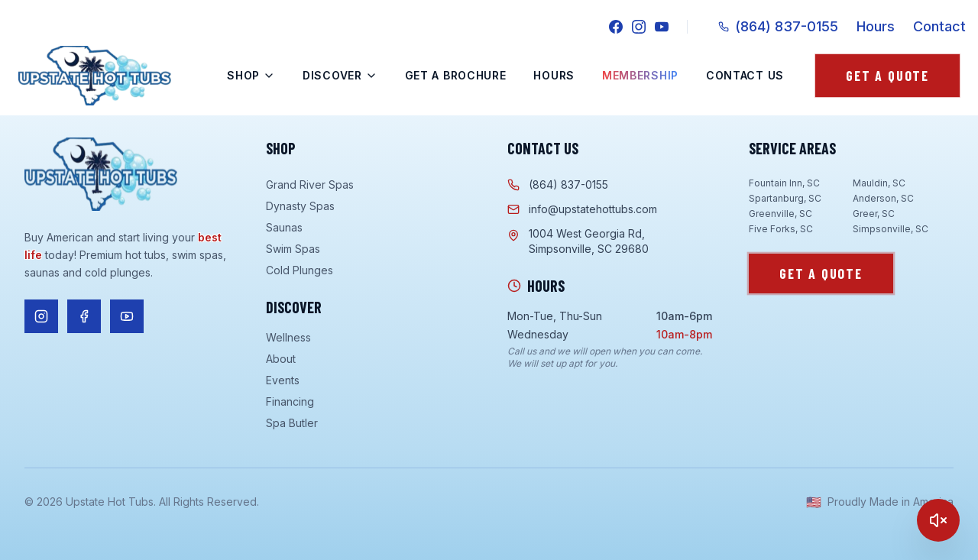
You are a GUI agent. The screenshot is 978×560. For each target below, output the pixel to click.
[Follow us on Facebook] (84, 316)
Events (283, 380)
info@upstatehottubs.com (582, 209)
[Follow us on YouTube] (127, 316)
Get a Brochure (456, 75)
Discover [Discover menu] (340, 75)
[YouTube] (662, 27)
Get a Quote (887, 76)
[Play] (938, 520)
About (281, 359)
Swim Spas (293, 249)
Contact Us (745, 75)
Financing (290, 401)
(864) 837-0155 (778, 26)
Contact (939, 26)
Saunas (284, 227)
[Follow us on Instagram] (41, 316)
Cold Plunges (300, 270)
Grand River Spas (310, 185)
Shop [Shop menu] (251, 75)
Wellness (288, 337)
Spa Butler (292, 423)
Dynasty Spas (300, 206)
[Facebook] (616, 27)
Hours (876, 26)
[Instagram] (639, 27)
